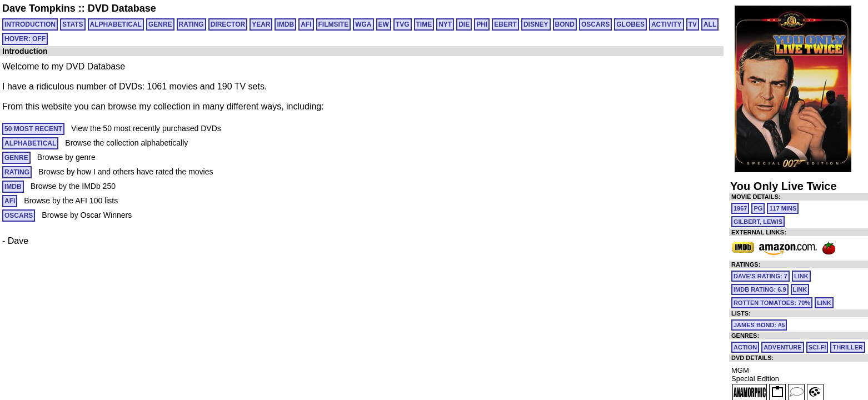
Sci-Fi (817, 347)
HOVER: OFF (25, 39)
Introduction (30, 24)
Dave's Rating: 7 (760, 276)
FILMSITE (334, 24)
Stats (73, 24)
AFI (306, 24)
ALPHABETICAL (116, 24)
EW (384, 24)
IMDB (285, 24)
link (801, 276)
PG (758, 208)
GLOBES (630, 24)
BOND (565, 24)
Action (745, 347)
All (710, 24)
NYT (445, 24)
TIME (424, 24)
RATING (191, 24)
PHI (482, 24)
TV (693, 24)
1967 (740, 208)
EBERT (505, 24)
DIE (464, 24)
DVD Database (122, 8)
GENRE (160, 24)
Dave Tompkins (39, 8)
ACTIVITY (667, 24)
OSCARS (595, 24)
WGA (363, 24)
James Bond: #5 (759, 325)
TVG (403, 24)
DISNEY (536, 24)
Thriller (847, 347)
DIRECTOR (228, 24)
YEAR (261, 24)
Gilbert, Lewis (758, 222)
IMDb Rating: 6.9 (760, 289)
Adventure (782, 347)
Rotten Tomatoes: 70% (772, 303)
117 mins (783, 208)
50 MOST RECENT (33, 129)
